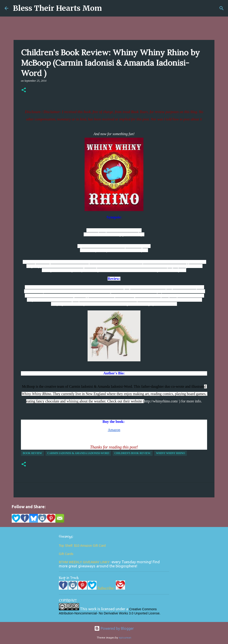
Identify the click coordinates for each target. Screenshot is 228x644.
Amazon (114, 430)
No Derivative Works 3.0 (117, 613)
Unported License (147, 613)
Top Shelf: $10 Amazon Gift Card (82, 546)
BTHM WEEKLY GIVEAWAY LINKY (85, 562)
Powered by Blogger (114, 628)
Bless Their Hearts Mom (57, 8)
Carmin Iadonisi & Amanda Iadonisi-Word (78, 453)
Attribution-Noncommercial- (78, 613)
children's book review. (133, 453)
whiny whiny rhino (171, 453)
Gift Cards (66, 554)
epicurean (125, 638)
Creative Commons (143, 609)
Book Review (32, 453)
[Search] (222, 8)
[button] (24, 90)
